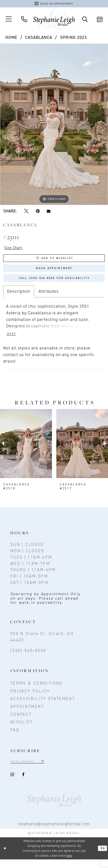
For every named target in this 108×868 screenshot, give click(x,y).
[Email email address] (31, 770)
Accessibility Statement (43, 707)
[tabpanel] (54, 126)
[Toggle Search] (85, 21)
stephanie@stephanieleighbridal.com (54, 832)
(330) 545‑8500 (28, 659)
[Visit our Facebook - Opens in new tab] (24, 783)
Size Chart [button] (15, 250)
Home (11, 39)
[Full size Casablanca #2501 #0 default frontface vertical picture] (54, 126)
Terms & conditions (36, 691)
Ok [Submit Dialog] (102, 857)
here (69, 864)
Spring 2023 (73, 39)
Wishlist (22, 730)
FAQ (15, 738)
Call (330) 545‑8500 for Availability (54, 284)
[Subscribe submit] (48, 770)
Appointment (27, 715)
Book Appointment (54, 273)
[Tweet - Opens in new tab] (26, 212)
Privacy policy (30, 699)
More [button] (12, 342)
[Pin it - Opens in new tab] (38, 212)
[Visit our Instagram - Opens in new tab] (13, 783)
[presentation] (26, 452)
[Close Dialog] (5, 857)
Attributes (49, 298)
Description (19, 298)
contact (21, 722)
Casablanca (39, 39)
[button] (9, 20)
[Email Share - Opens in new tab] (48, 212)
